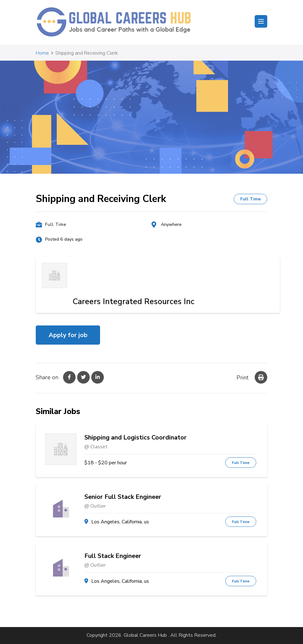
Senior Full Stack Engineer (123, 497)
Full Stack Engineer (113, 556)
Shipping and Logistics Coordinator (136, 438)
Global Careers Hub (145, 635)
